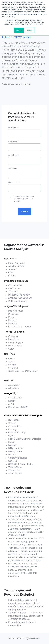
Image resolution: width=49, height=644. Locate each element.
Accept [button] (19, 30)
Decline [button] (30, 30)
